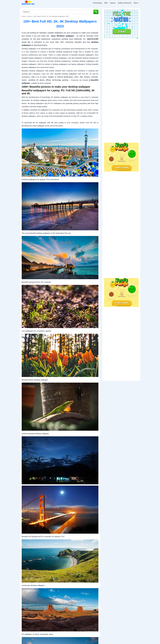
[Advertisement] (121, 54)
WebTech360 (93, 39)
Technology (97, 3)
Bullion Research (125, 3)
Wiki (106, 3)
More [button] (136, 3)
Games (113, 3)
